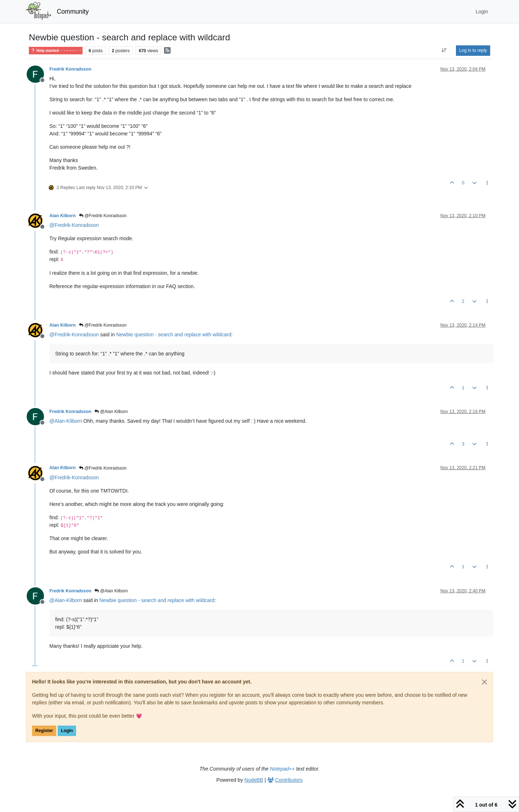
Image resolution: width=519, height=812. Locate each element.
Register (44, 731)
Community (73, 12)
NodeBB (254, 780)
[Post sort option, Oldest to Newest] (444, 50)
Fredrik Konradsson (70, 69)
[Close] (484, 682)
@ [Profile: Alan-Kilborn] (66, 421)
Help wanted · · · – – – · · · (56, 51)
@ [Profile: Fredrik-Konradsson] (74, 225)
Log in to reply (473, 50)
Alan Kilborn (63, 216)
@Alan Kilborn (111, 412)
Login (67, 731)
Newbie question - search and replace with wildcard (174, 335)
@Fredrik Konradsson (103, 216)
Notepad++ (282, 769)
